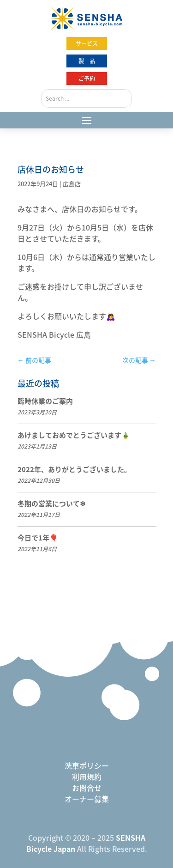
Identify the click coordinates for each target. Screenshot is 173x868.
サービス (87, 43)
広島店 (72, 184)
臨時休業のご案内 (45, 401)
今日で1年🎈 (38, 538)
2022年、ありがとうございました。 (74, 469)
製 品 (87, 61)
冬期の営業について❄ (52, 504)
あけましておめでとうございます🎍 (74, 435)
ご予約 (87, 79)
